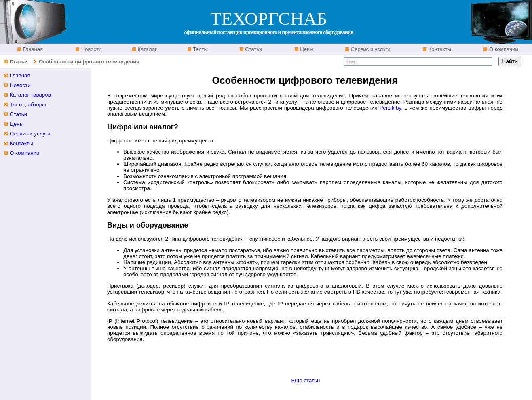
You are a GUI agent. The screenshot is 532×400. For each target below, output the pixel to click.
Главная (32, 49)
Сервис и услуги (370, 49)
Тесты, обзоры (28, 105)
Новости (91, 49)
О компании (503, 49)
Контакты (439, 49)
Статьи (253, 49)
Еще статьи (305, 380)
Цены (306, 49)
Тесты (200, 49)
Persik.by (390, 108)
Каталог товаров (30, 95)
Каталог (147, 49)
